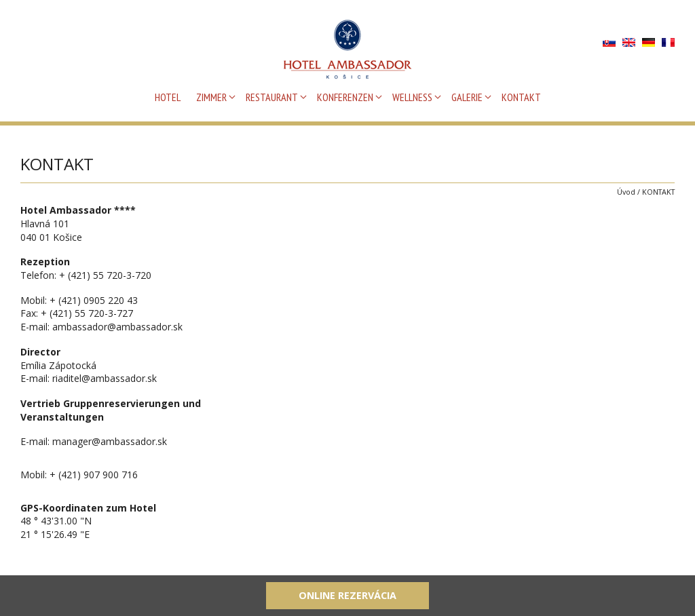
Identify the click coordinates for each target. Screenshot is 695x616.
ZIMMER (211, 97)
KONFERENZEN (345, 97)
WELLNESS (412, 97)
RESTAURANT (272, 97)
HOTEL (168, 97)
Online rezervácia (347, 595)
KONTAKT (521, 97)
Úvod (626, 192)
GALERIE (467, 97)
